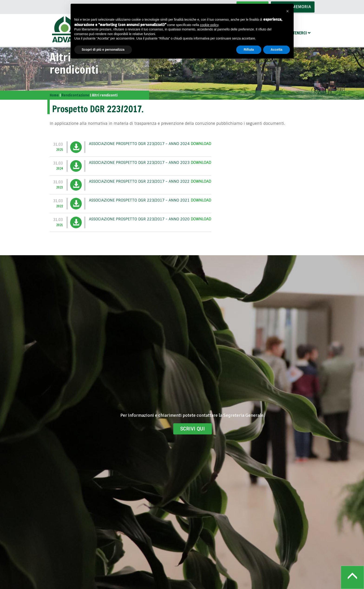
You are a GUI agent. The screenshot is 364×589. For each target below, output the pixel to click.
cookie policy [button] (209, 25)
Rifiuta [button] (249, 50)
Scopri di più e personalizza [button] (103, 50)
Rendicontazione (75, 95)
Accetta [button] (277, 50)
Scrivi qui (193, 429)
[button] (288, 11)
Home (54, 95)
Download (201, 144)
